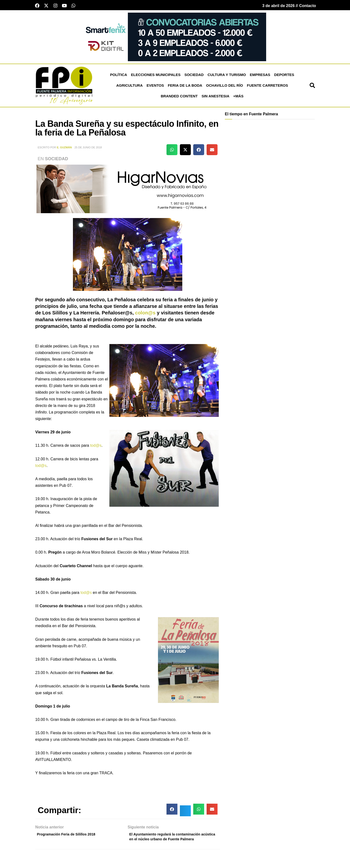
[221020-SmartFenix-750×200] (175, 38)
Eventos (155, 87)
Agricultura (129, 87)
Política (119, 76)
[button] (312, 87)
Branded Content (179, 98)
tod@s (96, 447)
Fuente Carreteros (267, 87)
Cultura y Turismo (227, 76)
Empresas (260, 76)
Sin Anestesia (215, 98)
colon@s (145, 314)
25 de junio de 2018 (88, 149)
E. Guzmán (64, 149)
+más (238, 98)
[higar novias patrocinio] (128, 190)
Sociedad (194, 76)
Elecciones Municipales (156, 76)
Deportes (284, 76)
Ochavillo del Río (225, 87)
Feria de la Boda (185, 87)
